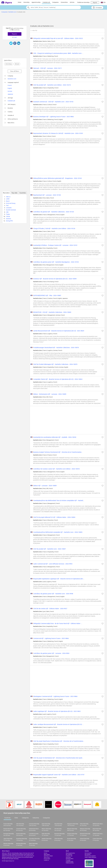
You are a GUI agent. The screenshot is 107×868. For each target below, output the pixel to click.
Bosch (8, 201)
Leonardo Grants (70, 861)
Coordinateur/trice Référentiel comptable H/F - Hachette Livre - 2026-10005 (58, 532)
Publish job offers (70, 863)
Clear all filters (15, 71)
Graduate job (46, 2)
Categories (25, 818)
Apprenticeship (36, 2)
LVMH (8, 199)
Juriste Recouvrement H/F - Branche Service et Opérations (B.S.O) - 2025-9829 (59, 331)
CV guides (68, 860)
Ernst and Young (11, 203)
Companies (55, 2)
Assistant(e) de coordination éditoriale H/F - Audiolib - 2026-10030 (55, 437)
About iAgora (47, 854)
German (10, 91)
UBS (7, 212)
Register (15, 34)
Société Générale (11, 210)
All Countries (88, 854)
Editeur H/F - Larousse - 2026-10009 (45, 486)
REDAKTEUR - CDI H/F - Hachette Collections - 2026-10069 (52, 312)
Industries (36, 818)
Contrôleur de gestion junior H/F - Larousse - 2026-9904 (51, 653)
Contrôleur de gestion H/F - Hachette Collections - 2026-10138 (53, 212)
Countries (7, 818)
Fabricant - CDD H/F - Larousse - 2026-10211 (47, 68)
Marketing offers (70, 859)
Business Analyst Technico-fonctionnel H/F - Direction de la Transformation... (58, 452)
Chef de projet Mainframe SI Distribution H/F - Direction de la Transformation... (59, 741)
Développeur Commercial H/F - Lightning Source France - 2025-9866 (55, 696)
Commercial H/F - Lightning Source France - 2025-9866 (51, 638)
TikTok (8, 216)
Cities (16, 818)
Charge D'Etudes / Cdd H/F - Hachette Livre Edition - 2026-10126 (54, 228)
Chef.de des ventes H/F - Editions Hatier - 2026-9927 (50, 609)
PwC (7, 205)
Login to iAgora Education (90, 857)
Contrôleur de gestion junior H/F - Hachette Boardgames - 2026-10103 (56, 262)
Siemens (9, 219)
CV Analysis (97, 8)
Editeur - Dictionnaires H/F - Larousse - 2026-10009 (50, 394)
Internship (26, 2)
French (10, 85)
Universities (64, 2)
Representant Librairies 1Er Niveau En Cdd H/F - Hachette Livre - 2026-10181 (58, 133)
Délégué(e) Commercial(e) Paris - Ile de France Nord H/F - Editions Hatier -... (58, 623)
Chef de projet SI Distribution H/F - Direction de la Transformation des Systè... (58, 758)
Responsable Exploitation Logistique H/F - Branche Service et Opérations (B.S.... (59, 579)
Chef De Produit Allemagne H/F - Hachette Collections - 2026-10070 (55, 364)
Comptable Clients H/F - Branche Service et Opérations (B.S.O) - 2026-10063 (58, 379)
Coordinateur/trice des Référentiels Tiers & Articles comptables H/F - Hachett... (59, 500)
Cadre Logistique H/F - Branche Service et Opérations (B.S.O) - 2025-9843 (57, 711)
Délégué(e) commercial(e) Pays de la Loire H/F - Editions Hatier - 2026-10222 (58, 38)
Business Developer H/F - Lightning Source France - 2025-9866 (53, 117)
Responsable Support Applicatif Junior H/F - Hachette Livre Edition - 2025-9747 (59, 775)
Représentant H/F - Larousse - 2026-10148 (47, 195)
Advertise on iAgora (48, 856)
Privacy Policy (47, 859)
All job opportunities (70, 853)
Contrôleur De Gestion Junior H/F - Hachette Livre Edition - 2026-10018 (56, 469)
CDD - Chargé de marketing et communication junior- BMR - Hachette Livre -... (58, 53)
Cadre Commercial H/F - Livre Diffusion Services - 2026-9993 (53, 564)
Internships (9, 64)
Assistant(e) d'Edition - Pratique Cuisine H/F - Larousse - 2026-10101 (55, 245)
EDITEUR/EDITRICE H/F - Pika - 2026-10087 (47, 295)
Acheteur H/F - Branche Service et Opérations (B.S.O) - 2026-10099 (55, 279)
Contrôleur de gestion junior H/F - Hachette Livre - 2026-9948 (53, 594)
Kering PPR (9, 221)
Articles (72, 2)
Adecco (8, 197)
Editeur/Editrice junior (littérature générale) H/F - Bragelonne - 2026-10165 (57, 178)
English (10, 88)
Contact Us (46, 860)
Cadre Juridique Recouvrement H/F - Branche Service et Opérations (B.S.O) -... (58, 724)
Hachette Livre (12, 12)
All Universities (88, 853)
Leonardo (9, 208)
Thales (8, 214)
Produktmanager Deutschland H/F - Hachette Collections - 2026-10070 (56, 347)
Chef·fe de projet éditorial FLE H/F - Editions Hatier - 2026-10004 (54, 517)
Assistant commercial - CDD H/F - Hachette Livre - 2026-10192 (53, 102)
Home (20, 2)
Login (15, 37)
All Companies (69, 854)
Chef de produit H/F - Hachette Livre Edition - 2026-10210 (52, 85)
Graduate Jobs (69, 856)
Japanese (10, 94)
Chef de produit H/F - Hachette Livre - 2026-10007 (49, 549)
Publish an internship (83, 2)
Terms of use (47, 857)
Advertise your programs (90, 856)
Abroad (17, 64)
